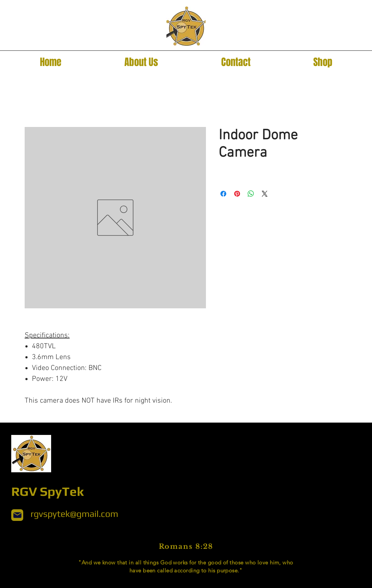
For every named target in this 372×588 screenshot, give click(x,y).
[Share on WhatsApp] (251, 194)
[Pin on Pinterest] (237, 194)
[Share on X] (265, 194)
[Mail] (17, 515)
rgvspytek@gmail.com (74, 514)
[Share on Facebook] (223, 194)
